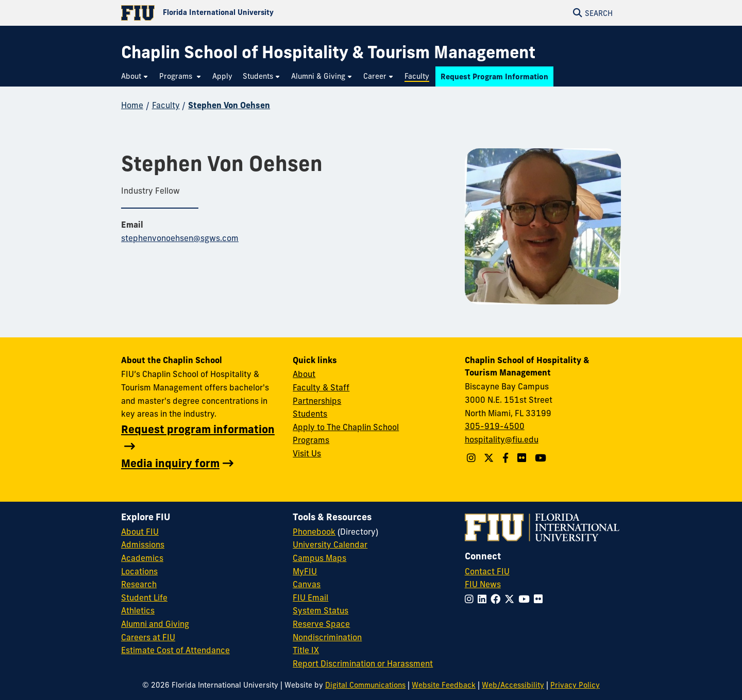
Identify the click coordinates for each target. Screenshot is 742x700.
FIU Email (310, 597)
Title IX (306, 650)
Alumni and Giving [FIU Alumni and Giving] (155, 624)
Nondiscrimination (327, 637)
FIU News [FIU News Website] (483, 584)
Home (132, 105)
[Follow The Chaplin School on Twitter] (490, 458)
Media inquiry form (170, 463)
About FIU (140, 532)
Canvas (307, 584)
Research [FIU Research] (139, 584)
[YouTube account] (542, 458)
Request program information (198, 429)
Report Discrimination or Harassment (363, 663)
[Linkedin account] (523, 458)
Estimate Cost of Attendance (175, 650)
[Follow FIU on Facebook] (498, 599)
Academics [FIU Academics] (142, 558)
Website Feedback (444, 685)
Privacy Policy (575, 685)
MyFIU (305, 571)
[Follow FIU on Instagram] (471, 599)
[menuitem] (135, 76)
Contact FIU (487, 571)
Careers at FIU (148, 637)
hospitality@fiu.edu (502, 439)
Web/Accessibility (513, 685)
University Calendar (330, 544)
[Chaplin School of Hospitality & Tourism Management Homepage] (328, 52)
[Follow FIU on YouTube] (526, 599)
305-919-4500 (495, 426)
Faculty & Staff (321, 387)
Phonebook (314, 532)
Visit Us (307, 453)
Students (310, 414)
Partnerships (317, 401)
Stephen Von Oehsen (229, 105)
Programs (311, 440)
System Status (321, 610)
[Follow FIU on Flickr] (540, 599)
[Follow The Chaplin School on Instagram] (473, 458)
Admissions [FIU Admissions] (143, 544)
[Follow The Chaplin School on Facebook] (507, 458)
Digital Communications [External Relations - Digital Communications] (365, 685)
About (304, 374)
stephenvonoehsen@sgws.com (180, 238)
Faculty (166, 105)
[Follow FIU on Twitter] (511, 599)
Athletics (138, 610)
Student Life (144, 597)
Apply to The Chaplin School (346, 427)
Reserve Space (321, 624)
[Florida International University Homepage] (246, 13)
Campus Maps (319, 558)
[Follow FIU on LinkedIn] (484, 599)
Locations (139, 571)
